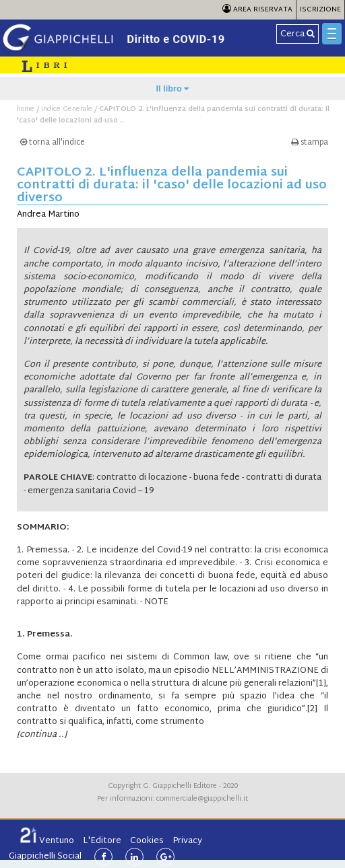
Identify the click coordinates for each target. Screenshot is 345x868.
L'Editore (102, 841)
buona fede (217, 478)
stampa (310, 143)
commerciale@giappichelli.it (202, 799)
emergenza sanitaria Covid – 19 (91, 491)
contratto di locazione (142, 478)
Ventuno (47, 841)
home (26, 109)
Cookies (147, 841)
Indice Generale (67, 109)
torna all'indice (53, 143)
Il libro (173, 88)
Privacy (187, 841)
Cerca (297, 34)
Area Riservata (257, 10)
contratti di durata (284, 478)
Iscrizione (320, 10)
